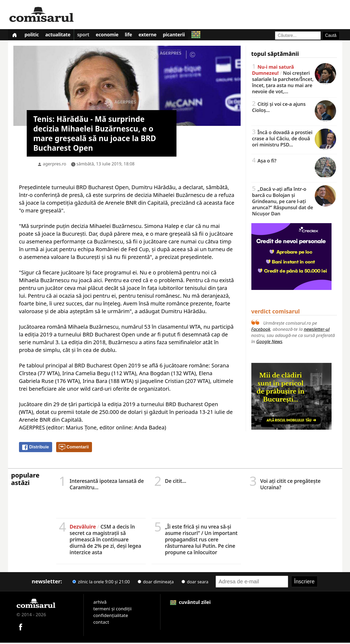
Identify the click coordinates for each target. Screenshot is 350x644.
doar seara (195, 583)
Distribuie (35, 449)
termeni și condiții (112, 610)
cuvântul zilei (190, 603)
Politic (33, 36)
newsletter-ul (317, 330)
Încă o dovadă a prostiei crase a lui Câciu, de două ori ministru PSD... (294, 139)
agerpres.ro (55, 165)
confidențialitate (111, 617)
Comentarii (74, 449)
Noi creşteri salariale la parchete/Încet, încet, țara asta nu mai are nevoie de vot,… (294, 80)
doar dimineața (156, 583)
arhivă (100, 603)
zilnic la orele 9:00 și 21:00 (101, 583)
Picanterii (182, 36)
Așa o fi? (294, 162)
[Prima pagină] (15, 35)
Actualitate (61, 36)
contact (101, 623)
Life (135, 36)
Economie (112, 36)
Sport (87, 36)
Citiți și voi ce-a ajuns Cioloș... (294, 108)
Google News (269, 343)
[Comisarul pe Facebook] (21, 628)
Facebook (261, 330)
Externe (155, 36)
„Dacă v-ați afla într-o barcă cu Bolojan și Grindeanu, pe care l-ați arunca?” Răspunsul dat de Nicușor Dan (294, 202)
